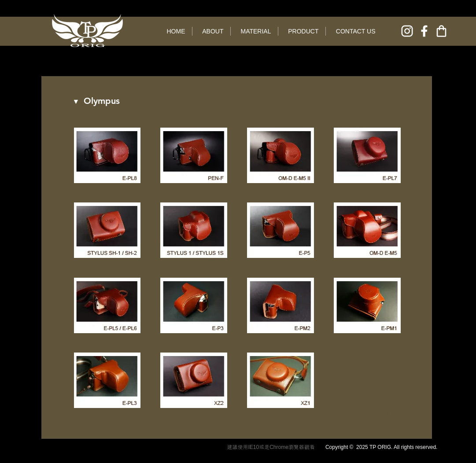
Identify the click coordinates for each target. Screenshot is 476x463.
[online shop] (441, 31)
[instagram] (407, 31)
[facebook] (424, 31)
